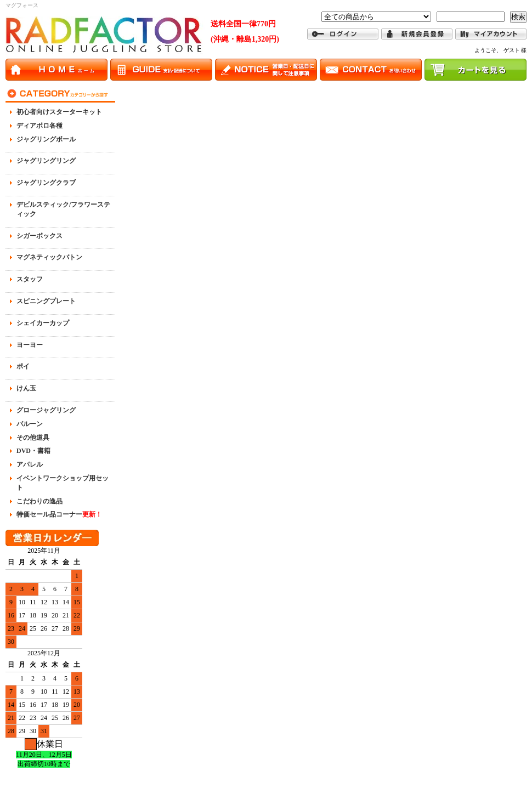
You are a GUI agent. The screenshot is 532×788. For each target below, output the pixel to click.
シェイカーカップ (43, 323)
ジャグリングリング (46, 161)
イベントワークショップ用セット (63, 483)
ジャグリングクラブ (46, 183)
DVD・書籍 (33, 451)
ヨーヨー (30, 345)
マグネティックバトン (49, 257)
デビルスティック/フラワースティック (63, 209)
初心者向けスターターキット (59, 112)
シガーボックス (39, 236)
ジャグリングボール (46, 139)
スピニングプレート (46, 301)
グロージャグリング (46, 410)
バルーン (30, 424)
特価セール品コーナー (59, 514)
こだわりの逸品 (39, 501)
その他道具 (33, 438)
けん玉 (26, 388)
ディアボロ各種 (39, 126)
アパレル (30, 464)
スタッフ (30, 279)
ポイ (23, 366)
